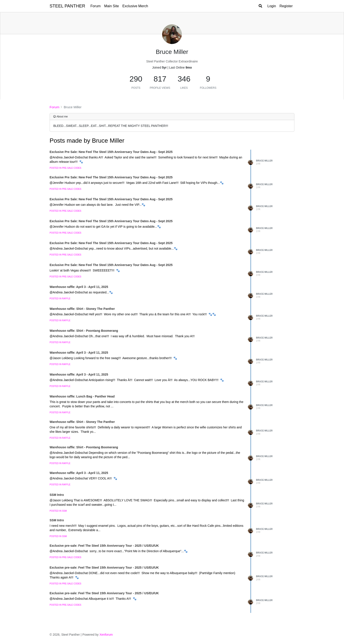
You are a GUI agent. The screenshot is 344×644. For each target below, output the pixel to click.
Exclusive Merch (135, 6)
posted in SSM (58, 511)
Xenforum (106, 635)
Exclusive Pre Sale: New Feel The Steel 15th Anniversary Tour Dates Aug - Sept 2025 (111, 152)
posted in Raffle (60, 299)
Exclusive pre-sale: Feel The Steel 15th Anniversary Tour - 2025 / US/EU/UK (104, 546)
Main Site (112, 6)
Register (286, 6)
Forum (96, 6)
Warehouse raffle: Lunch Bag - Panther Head (82, 396)
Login (272, 6)
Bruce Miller (264, 161)
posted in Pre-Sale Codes (65, 168)
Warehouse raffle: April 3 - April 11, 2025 (79, 287)
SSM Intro (57, 495)
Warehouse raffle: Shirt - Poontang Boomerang (84, 331)
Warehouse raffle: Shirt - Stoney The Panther (82, 309)
